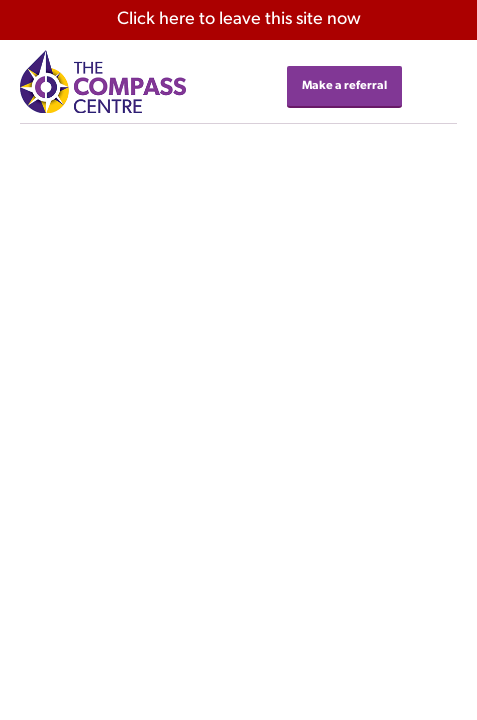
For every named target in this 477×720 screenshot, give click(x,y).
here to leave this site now (239, 19)
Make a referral (344, 86)
